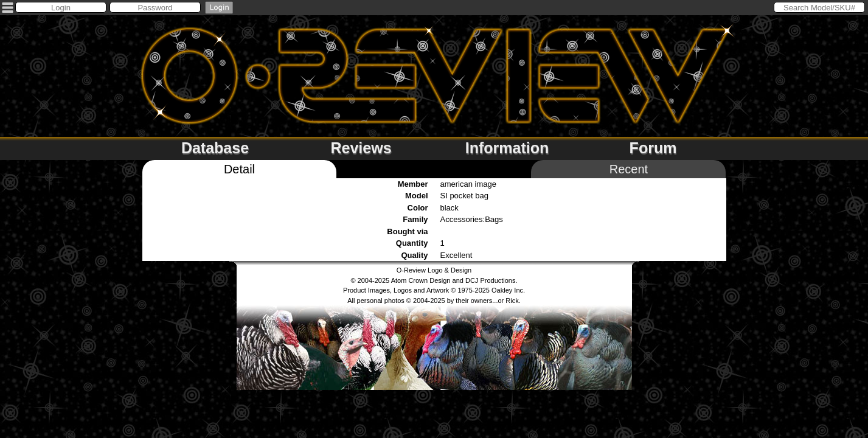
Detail (239, 169)
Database (215, 148)
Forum (653, 148)
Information (507, 148)
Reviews (361, 148)
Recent (629, 169)
